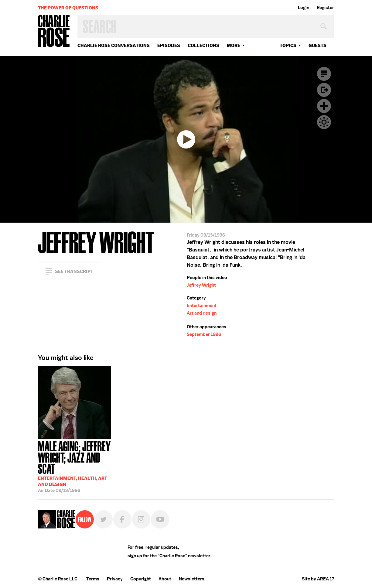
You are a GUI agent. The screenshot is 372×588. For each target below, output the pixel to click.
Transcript (324, 74)
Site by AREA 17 (318, 579)
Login (304, 8)
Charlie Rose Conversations (114, 45)
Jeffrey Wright (201, 285)
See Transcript (74, 271)
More (234, 45)
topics (288, 45)
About (165, 579)
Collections (203, 45)
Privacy (115, 579)
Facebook (122, 519)
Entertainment (202, 306)
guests (317, 45)
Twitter (104, 519)
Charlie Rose (54, 31)
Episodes (169, 45)
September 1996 (204, 334)
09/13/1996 (74, 466)
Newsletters (192, 579)
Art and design (202, 313)
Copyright (141, 579)
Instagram (141, 519)
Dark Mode (324, 122)
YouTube (160, 519)
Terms (93, 579)
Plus (324, 106)
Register (325, 8)
